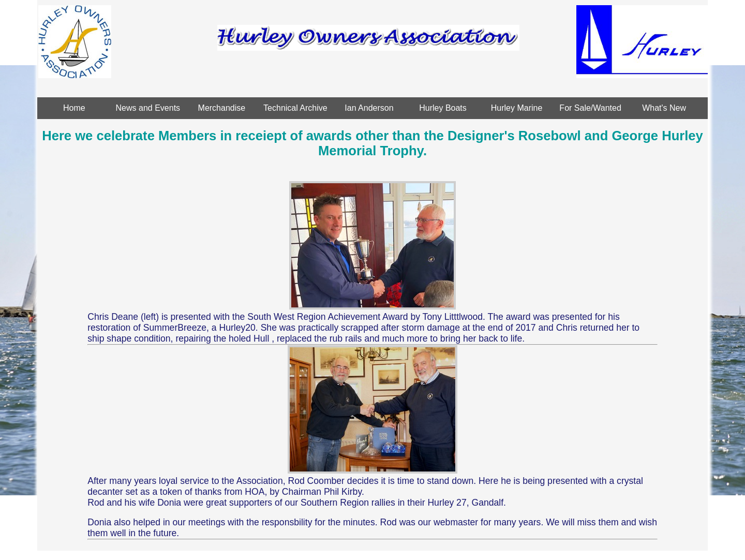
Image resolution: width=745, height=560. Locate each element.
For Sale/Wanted (590, 108)
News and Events (148, 108)
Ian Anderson (369, 108)
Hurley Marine (517, 108)
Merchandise (222, 108)
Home (74, 108)
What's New (664, 108)
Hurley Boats (443, 108)
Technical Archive (295, 108)
